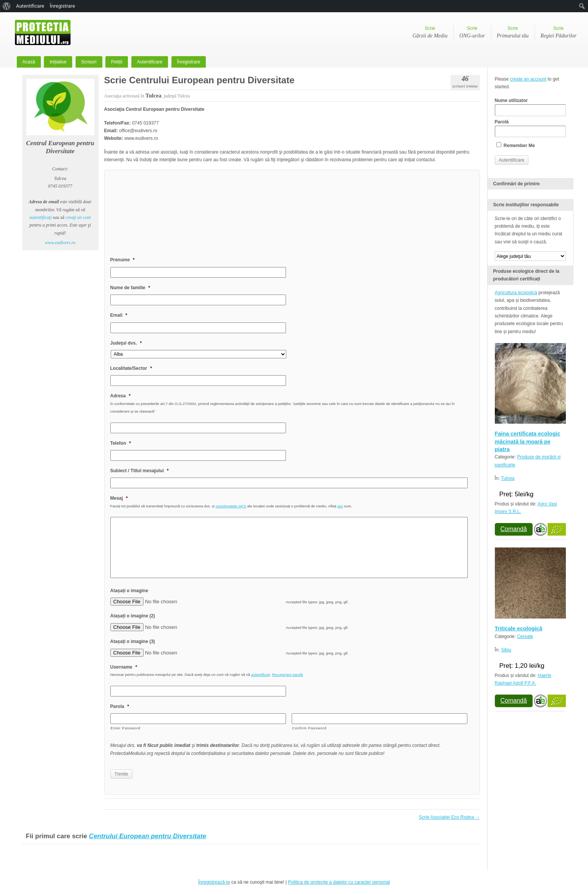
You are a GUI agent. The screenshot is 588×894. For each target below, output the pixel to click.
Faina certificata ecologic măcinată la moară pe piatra (528, 441)
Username (124, 667)
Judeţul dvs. (126, 343)
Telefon (121, 443)
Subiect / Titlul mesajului (140, 471)
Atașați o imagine (129, 591)
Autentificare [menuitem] (30, 6)
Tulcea (508, 478)
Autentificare (150, 62)
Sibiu (506, 650)
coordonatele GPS (231, 506)
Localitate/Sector (131, 368)
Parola (120, 706)
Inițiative (58, 62)
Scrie (430, 33)
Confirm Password (309, 728)
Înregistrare (189, 62)
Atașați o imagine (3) (133, 641)
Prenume (123, 260)
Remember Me (516, 145)
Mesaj (119, 498)
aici (340, 506)
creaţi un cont (78, 217)
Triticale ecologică (519, 628)
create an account (528, 79)
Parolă (530, 128)
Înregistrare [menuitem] (63, 6)
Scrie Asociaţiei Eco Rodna (449, 817)
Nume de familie (130, 288)
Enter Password (126, 728)
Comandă (514, 529)
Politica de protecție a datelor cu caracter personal (339, 882)
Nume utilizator (530, 107)
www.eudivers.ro (60, 243)
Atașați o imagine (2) (133, 616)
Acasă (29, 62)
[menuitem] (7, 6)
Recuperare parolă (287, 675)
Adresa (120, 396)
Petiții (117, 62)
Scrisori (89, 62)
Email (119, 315)
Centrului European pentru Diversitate (148, 836)
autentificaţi (40, 217)
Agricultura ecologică (516, 293)
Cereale (525, 636)
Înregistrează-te (214, 882)
